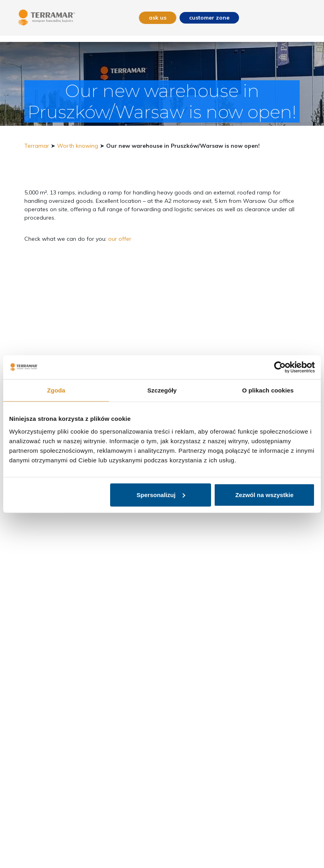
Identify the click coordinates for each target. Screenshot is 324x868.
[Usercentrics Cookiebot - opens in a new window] (280, 367)
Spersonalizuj (161, 494)
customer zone (209, 18)
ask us (158, 18)
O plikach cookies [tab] (268, 390)
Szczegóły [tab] (162, 390)
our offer (120, 239)
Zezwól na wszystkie (265, 494)
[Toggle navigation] (301, 18)
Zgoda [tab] (56, 390)
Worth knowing (78, 146)
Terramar (37, 146)
